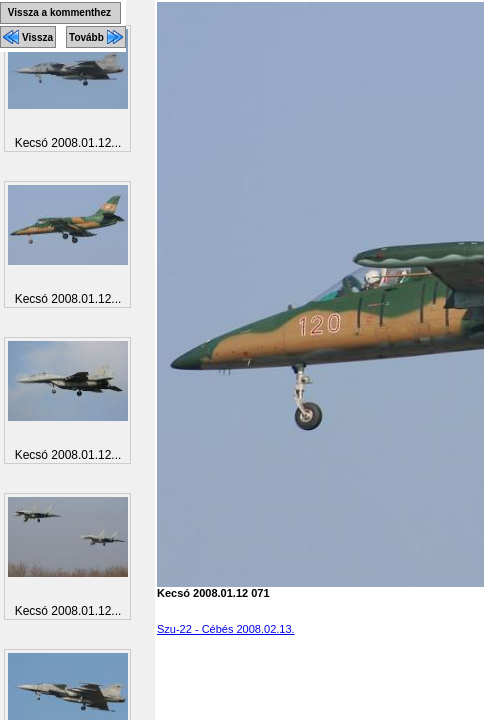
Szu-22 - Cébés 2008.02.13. (226, 629)
